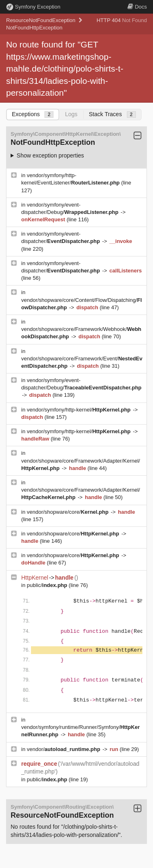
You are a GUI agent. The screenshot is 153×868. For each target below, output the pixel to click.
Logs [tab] (71, 114)
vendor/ (64, 749)
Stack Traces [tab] (112, 114)
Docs (137, 7)
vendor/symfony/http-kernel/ (80, 410)
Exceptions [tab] (33, 114)
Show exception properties (50, 155)
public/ (48, 585)
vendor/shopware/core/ (69, 512)
